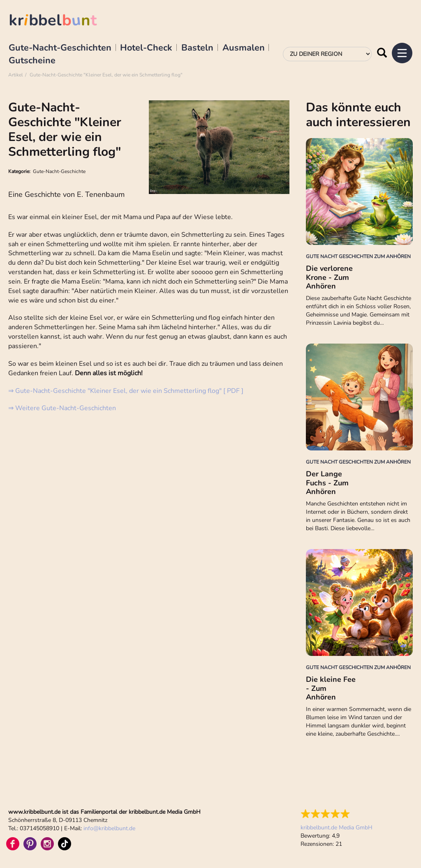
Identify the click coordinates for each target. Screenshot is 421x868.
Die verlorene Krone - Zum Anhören (329, 277)
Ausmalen (244, 48)
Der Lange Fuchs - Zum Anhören (327, 483)
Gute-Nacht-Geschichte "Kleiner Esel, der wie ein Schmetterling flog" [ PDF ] (128, 391)
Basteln (197, 48)
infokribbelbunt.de (109, 828)
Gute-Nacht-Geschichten (60, 48)
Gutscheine (32, 61)
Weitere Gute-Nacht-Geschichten (66, 408)
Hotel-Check (146, 48)
